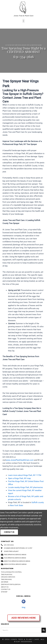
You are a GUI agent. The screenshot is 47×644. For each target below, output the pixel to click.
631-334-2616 (24, 57)
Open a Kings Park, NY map (19, 478)
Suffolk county (38, 502)
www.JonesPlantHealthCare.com (20, 460)
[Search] (44, 630)
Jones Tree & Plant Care (25, 639)
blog (24, 607)
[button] (23, 21)
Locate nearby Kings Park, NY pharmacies (25, 487)
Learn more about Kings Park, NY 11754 (25, 475)
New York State (17, 505)
